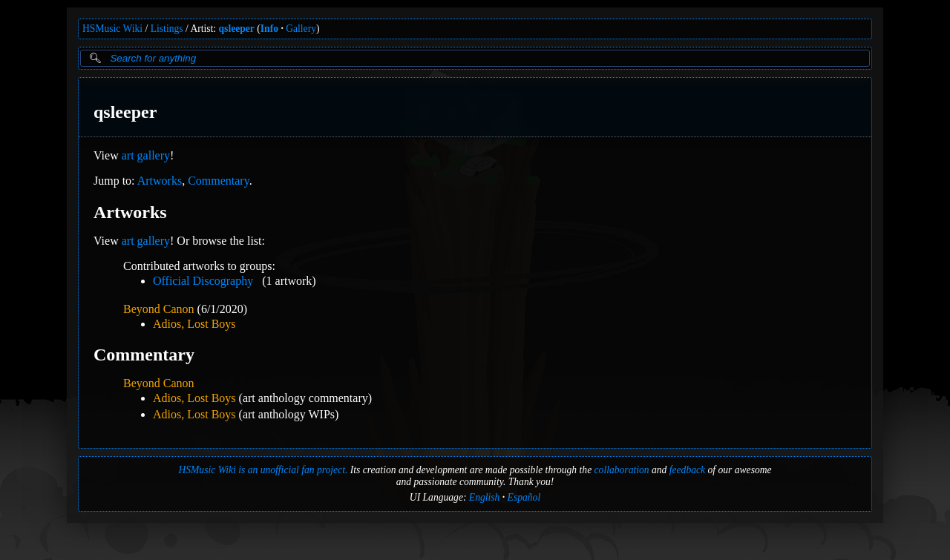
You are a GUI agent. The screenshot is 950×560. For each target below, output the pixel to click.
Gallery (301, 29)
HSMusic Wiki (112, 29)
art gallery (146, 155)
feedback (687, 470)
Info (269, 29)
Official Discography (203, 281)
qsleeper (237, 29)
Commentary (219, 181)
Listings (167, 29)
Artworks (160, 181)
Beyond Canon (159, 309)
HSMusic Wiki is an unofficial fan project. (263, 470)
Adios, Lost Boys (194, 324)
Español (524, 497)
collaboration (622, 470)
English (485, 497)
